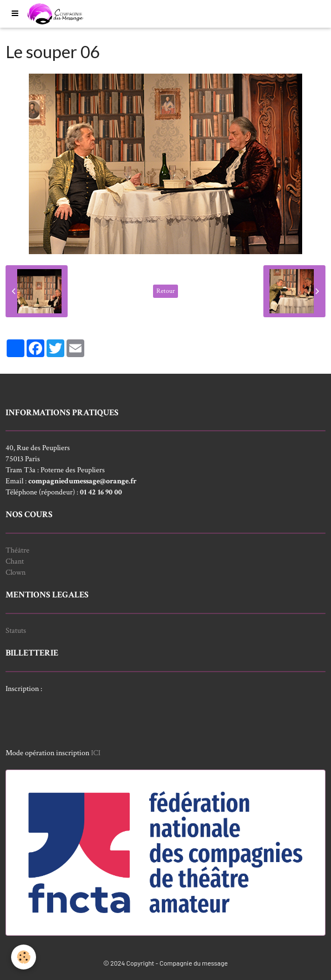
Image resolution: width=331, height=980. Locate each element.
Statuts (16, 631)
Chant (15, 561)
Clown (16, 572)
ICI (96, 753)
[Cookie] (24, 957)
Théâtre (17, 550)
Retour (165, 291)
